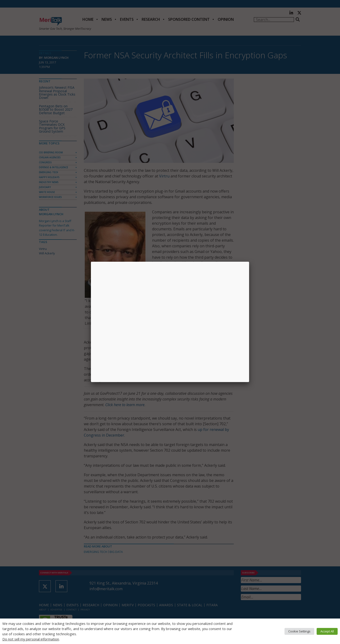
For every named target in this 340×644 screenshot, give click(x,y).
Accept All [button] (327, 631)
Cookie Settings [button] (299, 631)
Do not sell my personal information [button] (31, 639)
